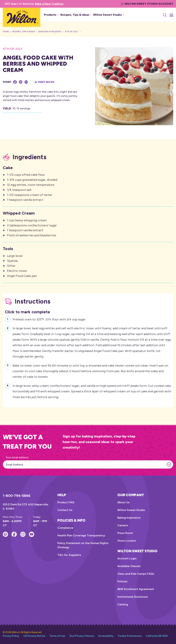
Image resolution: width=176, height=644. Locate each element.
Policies (122, 581)
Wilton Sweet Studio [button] (109, 15)
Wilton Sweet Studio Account (147, 4)
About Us (123, 502)
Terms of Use (57, 636)
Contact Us (65, 510)
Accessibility (106, 636)
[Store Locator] (171, 15)
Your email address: (17, 457)
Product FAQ (66, 502)
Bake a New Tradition (49, 4)
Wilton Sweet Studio (131, 510)
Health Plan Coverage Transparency (81, 535)
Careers (123, 525)
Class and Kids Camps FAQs (136, 574)
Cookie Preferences (130, 636)
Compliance (65, 528)
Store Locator (127, 541)
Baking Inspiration (129, 518)
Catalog (123, 604)
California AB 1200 (157, 636)
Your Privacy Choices (82, 636)
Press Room (125, 533)
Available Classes (129, 566)
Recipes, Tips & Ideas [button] (76, 15)
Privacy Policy (11, 636)
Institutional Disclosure (133, 597)
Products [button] (51, 15)
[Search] (164, 15)
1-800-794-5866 (17, 496)
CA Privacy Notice (34, 636)
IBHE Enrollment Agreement (136, 589)
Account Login (127, 558)
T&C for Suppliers (69, 555)
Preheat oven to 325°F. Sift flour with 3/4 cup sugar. (49, 319)
